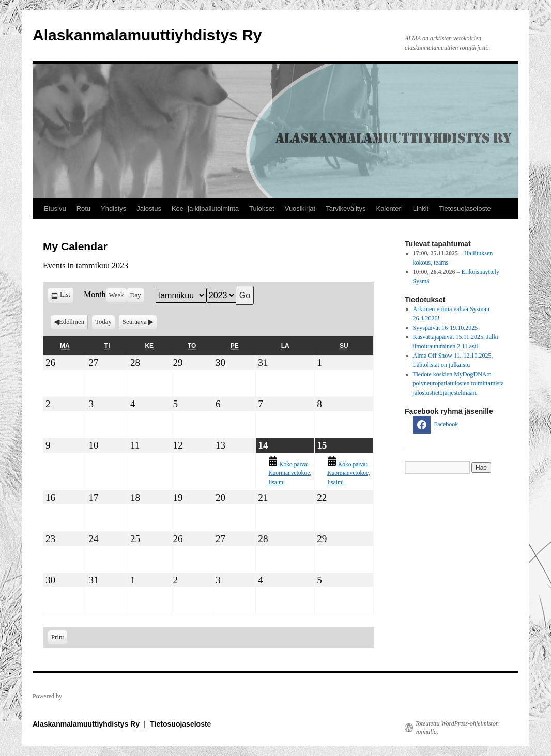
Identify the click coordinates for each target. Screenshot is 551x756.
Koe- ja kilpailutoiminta (205, 209)
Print (59, 637)
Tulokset (262, 209)
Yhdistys (113, 209)
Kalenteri (389, 209)
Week (117, 295)
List (67, 296)
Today (103, 322)
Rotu (83, 209)
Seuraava (135, 322)
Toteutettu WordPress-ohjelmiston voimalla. (457, 728)
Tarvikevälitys (346, 209)
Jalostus (149, 209)
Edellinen (72, 322)
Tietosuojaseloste (465, 209)
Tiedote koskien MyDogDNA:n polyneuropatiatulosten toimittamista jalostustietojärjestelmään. (458, 383)
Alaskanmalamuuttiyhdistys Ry (147, 35)
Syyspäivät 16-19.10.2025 (446, 328)
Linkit (421, 209)
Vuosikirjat (300, 209)
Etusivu (55, 209)
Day (135, 295)
